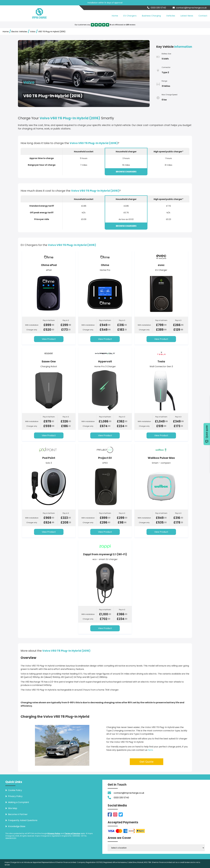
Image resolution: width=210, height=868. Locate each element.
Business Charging (151, 16)
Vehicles (171, 16)
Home (115, 16)
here (150, 750)
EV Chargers (130, 16)
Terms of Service (72, 833)
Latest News (187, 16)
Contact (203, 16)
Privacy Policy (54, 833)
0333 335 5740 (157, 8)
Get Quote (147, 762)
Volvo (33, 31)
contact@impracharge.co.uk (190, 8)
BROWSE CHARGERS (126, 172)
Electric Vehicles (19, 31)
